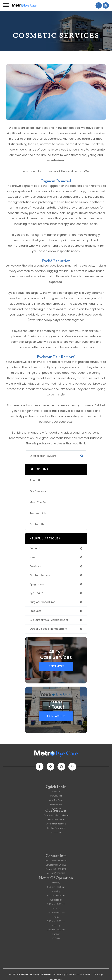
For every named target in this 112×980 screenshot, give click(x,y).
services (35, 566)
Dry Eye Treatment (56, 819)
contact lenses (40, 575)
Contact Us (37, 524)
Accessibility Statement (65, 974)
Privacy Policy (85, 974)
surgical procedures (43, 602)
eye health (36, 593)
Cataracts (56, 822)
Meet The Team (40, 502)
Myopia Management (56, 815)
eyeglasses (37, 584)
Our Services (38, 491)
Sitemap (98, 974)
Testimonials (38, 513)
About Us (36, 480)
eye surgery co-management (49, 620)
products (35, 611)
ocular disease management (49, 629)
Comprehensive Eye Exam (56, 809)
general (35, 548)
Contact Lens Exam (56, 812)
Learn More (56, 666)
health (34, 557)
